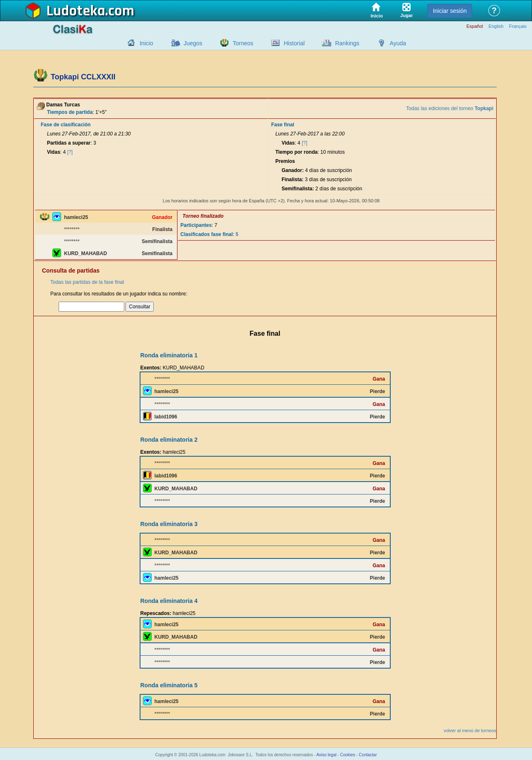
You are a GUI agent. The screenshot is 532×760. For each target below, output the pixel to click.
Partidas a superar (69, 143)
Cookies (347, 755)
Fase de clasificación (66, 125)
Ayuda (398, 43)
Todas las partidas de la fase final (87, 282)
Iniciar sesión (450, 11)
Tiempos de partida (70, 112)
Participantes (196, 225)
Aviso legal (326, 755)
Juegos (193, 43)
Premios (285, 161)
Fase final (282, 125)
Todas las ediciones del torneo (450, 108)
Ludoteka (76, 11)
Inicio (147, 43)
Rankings (347, 43)
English (496, 26)
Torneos (243, 43)
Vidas (54, 152)
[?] (70, 152)
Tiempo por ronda (296, 152)
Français (518, 26)
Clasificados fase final (207, 234)
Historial (294, 43)
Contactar (368, 755)
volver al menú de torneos (470, 730)
